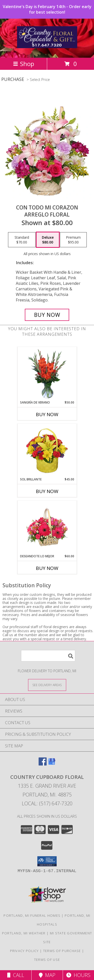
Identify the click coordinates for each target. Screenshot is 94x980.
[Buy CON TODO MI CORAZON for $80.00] (47, 315)
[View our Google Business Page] (52, 764)
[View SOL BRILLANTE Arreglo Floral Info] (47, 451)
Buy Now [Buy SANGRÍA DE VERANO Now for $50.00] (47, 414)
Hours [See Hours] (78, 975)
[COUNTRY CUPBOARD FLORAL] (47, 45)
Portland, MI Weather (24, 933)
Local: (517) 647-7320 (47, 803)
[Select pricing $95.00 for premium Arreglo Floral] (73, 240)
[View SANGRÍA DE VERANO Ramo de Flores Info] (47, 374)
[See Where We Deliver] (47, 685)
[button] (47, 861)
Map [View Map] (47, 975)
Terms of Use (47, 960)
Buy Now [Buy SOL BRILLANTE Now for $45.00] (47, 491)
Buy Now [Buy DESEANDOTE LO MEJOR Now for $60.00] (47, 568)
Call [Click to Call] (16, 975)
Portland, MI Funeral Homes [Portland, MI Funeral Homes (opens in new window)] (32, 915)
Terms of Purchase (62, 951)
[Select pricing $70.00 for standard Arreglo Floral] (22, 240)
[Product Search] (48, 656)
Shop (24, 64)
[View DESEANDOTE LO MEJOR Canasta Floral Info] (47, 527)
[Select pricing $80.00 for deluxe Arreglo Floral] (48, 240)
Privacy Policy (24, 951)
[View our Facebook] (43, 764)
